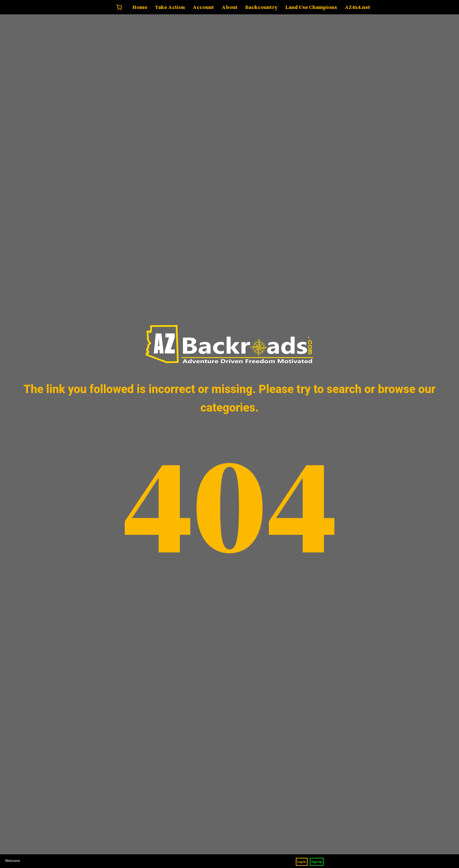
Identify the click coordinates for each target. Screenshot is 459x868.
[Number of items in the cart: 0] (119, 7)
